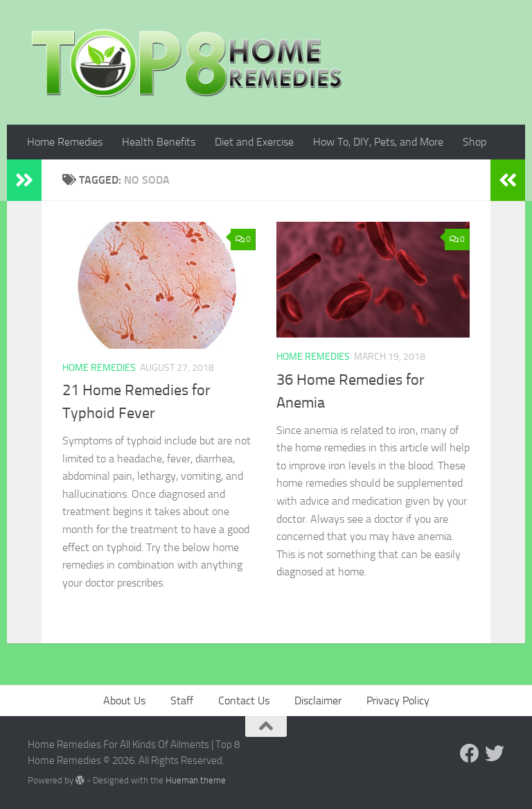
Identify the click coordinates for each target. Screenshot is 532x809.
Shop (475, 142)
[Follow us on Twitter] (495, 754)
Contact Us (244, 701)
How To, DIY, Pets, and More (378, 142)
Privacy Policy (398, 701)
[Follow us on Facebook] (470, 754)
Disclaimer (318, 701)
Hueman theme (196, 780)
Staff (182, 701)
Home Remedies (65, 142)
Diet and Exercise (254, 142)
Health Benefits (159, 142)
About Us (124, 701)
